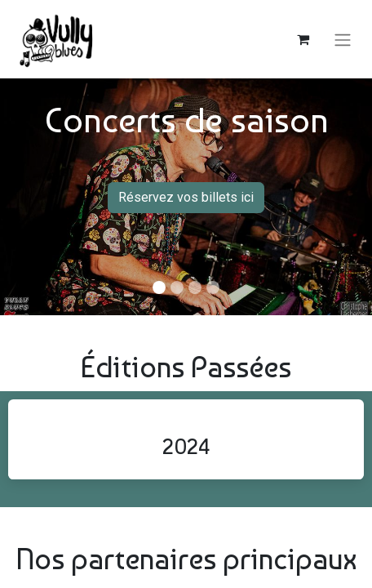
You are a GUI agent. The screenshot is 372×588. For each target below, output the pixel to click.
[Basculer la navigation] (343, 39)
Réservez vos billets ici (186, 197)
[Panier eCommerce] (303, 39)
